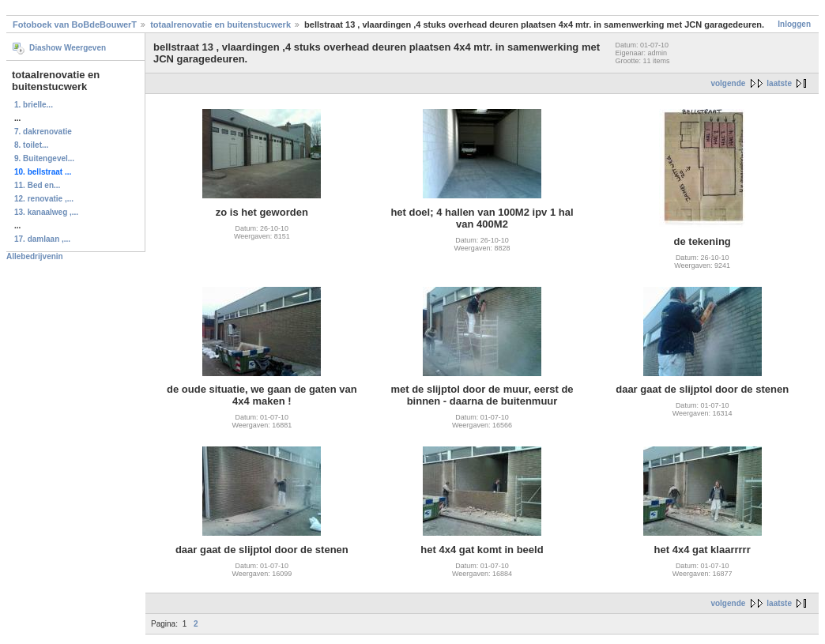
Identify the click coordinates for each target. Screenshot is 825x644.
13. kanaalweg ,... (46, 212)
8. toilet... (31, 145)
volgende (728, 83)
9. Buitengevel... (44, 158)
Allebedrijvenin (35, 256)
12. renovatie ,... (44, 199)
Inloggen (794, 24)
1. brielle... (34, 105)
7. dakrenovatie (43, 132)
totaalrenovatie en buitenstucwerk (220, 24)
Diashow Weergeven (68, 48)
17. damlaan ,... (42, 239)
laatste (779, 83)
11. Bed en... (37, 185)
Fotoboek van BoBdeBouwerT (75, 24)
